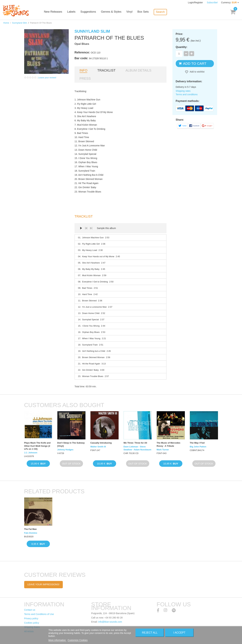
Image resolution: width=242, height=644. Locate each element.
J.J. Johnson (31, 453)
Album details (138, 70)
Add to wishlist (197, 72)
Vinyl (133, 12)
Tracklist (106, 70)
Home (6, 23)
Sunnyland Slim (20, 23)
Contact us (30, 610)
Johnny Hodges (65, 450)
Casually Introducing (101, 443)
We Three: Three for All (135, 443)
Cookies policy (32, 623)
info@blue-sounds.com (110, 622)
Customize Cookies (78, 640)
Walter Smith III (98, 447)
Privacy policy (31, 618)
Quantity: (182, 47)
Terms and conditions (187, 94)
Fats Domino (31, 533)
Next (91, 228)
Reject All (150, 633)
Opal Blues (82, 44)
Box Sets (146, 12)
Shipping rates (183, 91)
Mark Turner (163, 450)
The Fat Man (30, 529)
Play (81, 228)
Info (83, 70)
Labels (75, 12)
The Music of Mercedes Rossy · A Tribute (169, 444)
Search (163, 12)
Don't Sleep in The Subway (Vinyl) (71, 444)
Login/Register (196, 2)
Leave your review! (47, 78)
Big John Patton (198, 447)
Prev (86, 228)
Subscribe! (212, 2)
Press (85, 78)
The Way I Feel (197, 443)
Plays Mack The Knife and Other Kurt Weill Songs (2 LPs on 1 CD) (37, 446)
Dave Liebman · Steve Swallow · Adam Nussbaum (137, 448)
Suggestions (91, 12)
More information (57, 640)
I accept (179, 633)
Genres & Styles (114, 12)
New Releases (56, 12)
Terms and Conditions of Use (39, 614)
